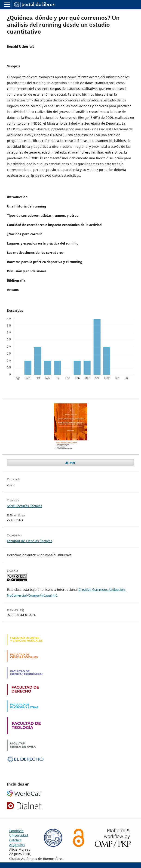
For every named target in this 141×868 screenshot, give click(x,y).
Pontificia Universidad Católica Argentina (19, 838)
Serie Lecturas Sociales (25, 506)
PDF (72, 463)
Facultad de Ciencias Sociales (30, 541)
